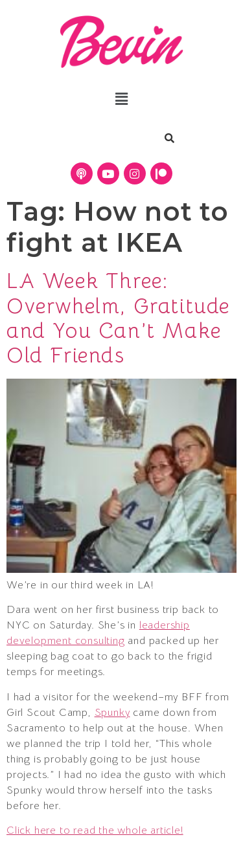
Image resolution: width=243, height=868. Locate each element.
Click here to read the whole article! (95, 830)
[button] (121, 99)
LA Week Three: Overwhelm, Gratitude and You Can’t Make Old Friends (118, 318)
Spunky (112, 713)
